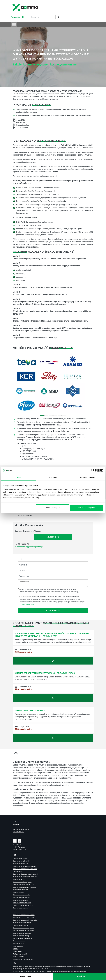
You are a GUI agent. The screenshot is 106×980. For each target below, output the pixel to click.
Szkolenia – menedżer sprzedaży (24, 928)
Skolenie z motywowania (21, 895)
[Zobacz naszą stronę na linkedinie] (20, 841)
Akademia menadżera (20, 890)
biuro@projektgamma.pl (21, 829)
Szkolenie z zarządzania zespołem (25, 887)
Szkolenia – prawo (19, 879)
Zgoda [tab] (18, 477)
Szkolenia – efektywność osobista (24, 866)
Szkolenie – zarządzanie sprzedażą (25, 920)
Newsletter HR (17, 17)
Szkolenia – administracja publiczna (25, 877)
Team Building (18, 946)
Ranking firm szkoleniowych (22, 938)
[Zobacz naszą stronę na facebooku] (15, 841)
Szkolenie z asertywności (22, 897)
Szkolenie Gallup (19, 892)
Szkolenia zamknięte (20, 858)
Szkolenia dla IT (19, 943)
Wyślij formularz (53, 610)
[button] (19, 384)
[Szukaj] (58, 17)
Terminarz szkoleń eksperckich (23, 884)
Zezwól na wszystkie (87, 508)
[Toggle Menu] (14, 24)
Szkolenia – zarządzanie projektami (25, 869)
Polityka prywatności (20, 954)
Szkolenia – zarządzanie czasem (24, 917)
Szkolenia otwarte (19, 941)
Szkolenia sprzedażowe (21, 864)
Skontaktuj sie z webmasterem (23, 959)
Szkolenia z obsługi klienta (22, 903)
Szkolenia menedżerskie (21, 861)
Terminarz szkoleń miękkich (22, 882)
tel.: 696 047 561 (53, 537)
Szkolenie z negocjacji (21, 900)
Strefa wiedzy (18, 951)
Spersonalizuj (53, 508)
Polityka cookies (19, 957)
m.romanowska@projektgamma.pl (29, 547)
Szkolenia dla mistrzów (21, 908)
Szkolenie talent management (23, 905)
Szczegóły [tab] (53, 477)
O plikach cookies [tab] (88, 477)
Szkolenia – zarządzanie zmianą (24, 915)
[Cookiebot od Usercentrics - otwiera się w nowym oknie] (93, 471)
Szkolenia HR (18, 871)
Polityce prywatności (27, 604)
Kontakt (16, 949)
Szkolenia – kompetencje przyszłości (25, 874)
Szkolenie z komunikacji (21, 936)
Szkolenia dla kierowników (22, 923)
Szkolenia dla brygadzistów (22, 933)
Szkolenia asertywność (21, 925)
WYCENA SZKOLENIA (24, 515)
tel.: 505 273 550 (19, 832)
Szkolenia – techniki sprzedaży (23, 930)
